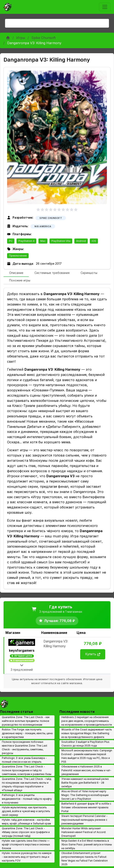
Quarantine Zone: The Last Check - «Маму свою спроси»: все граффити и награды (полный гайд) (26, 832)
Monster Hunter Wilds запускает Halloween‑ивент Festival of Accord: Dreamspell (84, 832)
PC (11, 241)
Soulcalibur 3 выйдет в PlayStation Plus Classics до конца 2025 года (85, 744)
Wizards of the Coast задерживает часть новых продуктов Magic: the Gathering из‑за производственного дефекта (87, 733)
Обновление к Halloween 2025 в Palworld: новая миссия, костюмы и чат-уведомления (86, 770)
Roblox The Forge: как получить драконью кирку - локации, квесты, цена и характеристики (27, 733)
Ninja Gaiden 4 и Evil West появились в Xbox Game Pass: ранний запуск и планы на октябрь (87, 844)
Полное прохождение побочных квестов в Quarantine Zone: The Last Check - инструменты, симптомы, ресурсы (25, 747)
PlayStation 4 (26, 241)
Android (81, 241)
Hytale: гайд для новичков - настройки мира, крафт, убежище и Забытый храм (26, 822)
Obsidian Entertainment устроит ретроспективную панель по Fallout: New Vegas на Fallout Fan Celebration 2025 (85, 859)
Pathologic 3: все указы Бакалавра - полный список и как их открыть (24, 760)
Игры (21, 38)
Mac (43, 241)
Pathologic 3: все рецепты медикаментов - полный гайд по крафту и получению (27, 799)
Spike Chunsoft (43, 38)
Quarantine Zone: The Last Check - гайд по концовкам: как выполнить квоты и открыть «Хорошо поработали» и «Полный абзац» (27, 785)
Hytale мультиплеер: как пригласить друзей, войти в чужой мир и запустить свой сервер (26, 811)
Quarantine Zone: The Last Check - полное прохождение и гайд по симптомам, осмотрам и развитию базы (27, 770)
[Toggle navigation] (105, 7)
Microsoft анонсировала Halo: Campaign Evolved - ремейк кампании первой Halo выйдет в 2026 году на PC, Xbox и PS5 (87, 756)
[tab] (16, 273)
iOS (94, 241)
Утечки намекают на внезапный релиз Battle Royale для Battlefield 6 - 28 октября (85, 783)
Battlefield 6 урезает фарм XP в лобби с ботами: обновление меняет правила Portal (86, 807)
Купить (93, 654)
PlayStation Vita (61, 241)
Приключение (18, 256)
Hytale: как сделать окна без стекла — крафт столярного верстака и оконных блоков (26, 844)
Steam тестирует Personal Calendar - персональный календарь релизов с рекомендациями (84, 820)
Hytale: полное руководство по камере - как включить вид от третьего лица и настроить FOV (27, 857)
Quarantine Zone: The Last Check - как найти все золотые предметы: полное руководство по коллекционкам (26, 721)
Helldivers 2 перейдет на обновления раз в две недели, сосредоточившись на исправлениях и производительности (87, 721)
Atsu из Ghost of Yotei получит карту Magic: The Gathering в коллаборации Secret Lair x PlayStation (85, 795)
